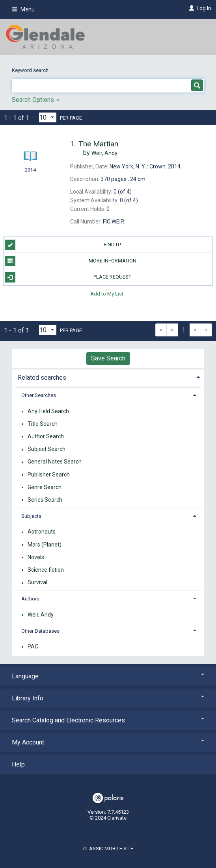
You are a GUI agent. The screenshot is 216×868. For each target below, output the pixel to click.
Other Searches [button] (39, 395)
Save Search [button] (108, 358)
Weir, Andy (41, 615)
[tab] (108, 377)
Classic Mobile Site (108, 849)
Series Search (45, 500)
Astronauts (42, 532)
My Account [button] (108, 742)
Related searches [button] (42, 378)
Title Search (43, 424)
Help (18, 764)
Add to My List (107, 294)
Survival (37, 583)
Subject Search (47, 449)
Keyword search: (31, 70)
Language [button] (108, 676)
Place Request (68, 277)
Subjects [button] (31, 516)
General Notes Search (55, 462)
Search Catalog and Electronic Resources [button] (108, 720)
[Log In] (191, 8)
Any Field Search (48, 411)
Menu (23, 9)
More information (71, 261)
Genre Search (45, 487)
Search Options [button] (36, 100)
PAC (33, 646)
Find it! (63, 245)
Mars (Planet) (45, 545)
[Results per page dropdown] (48, 117)
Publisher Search (49, 475)
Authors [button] (30, 599)
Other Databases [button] (40, 631)
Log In (204, 8)
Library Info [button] (108, 698)
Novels (36, 557)
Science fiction (46, 570)
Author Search (46, 436)
